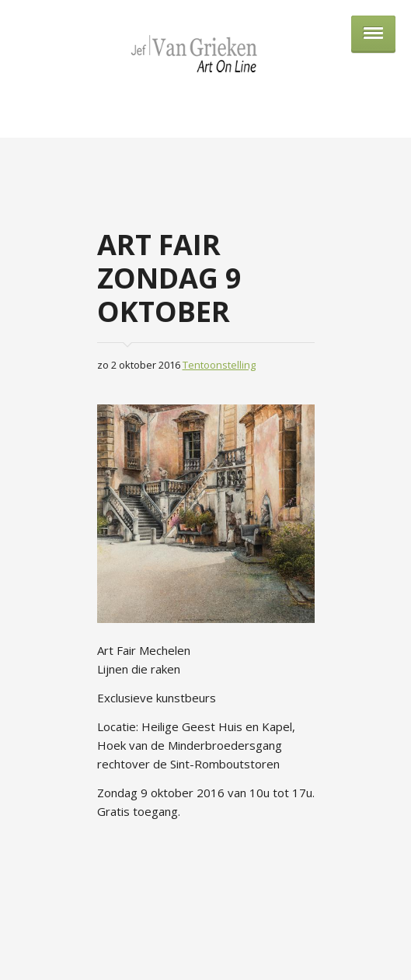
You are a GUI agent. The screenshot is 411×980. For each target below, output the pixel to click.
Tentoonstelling (219, 365)
